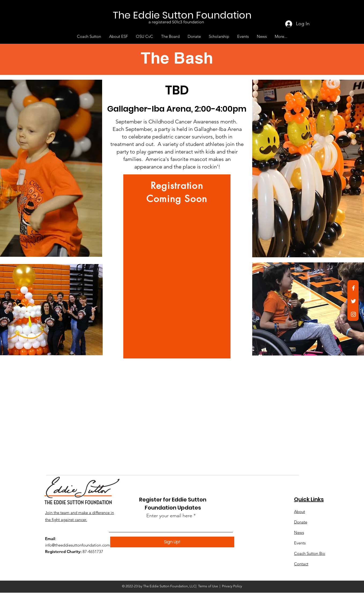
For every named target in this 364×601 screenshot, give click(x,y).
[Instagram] (353, 314)
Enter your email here (169, 516)
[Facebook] (353, 288)
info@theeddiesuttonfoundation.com (77, 545)
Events (300, 543)
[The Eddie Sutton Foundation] (182, 15)
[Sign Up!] (172, 542)
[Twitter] (353, 301)
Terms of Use (208, 586)
